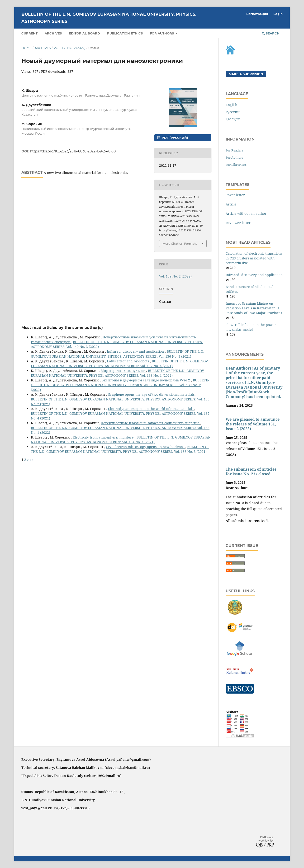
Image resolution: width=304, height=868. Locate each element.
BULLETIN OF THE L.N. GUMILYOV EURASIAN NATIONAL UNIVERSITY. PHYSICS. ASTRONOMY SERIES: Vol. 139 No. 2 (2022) (120, 385)
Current (29, 33)
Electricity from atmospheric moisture (104, 437)
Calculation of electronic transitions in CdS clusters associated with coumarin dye (254, 258)
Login (278, 14)
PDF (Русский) (174, 138)
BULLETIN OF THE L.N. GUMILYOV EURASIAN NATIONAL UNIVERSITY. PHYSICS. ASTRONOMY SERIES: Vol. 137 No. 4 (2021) (119, 363)
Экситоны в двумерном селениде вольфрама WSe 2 (146, 380)
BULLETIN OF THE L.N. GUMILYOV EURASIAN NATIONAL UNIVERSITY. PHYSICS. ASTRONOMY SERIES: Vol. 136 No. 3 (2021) (118, 354)
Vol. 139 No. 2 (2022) (69, 48)
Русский (233, 112)
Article (231, 204)
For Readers (234, 150)
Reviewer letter (238, 223)
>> (32, 460)
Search (271, 33)
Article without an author (246, 213)
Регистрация (257, 14)
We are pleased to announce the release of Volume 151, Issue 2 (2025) (253, 424)
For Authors (234, 157)
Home (26, 48)
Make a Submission (246, 74)
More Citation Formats (180, 244)
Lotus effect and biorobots (128, 361)
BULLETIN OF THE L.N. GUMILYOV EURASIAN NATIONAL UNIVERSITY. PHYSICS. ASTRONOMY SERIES (109, 18)
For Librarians (236, 165)
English (231, 105)
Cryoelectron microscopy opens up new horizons (146, 447)
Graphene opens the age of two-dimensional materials (152, 394)
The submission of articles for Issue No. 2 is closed (251, 472)
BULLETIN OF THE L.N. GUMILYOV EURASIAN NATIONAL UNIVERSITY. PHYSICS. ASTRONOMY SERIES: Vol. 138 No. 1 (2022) (117, 373)
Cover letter (235, 195)
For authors (162, 33)
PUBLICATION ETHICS (125, 33)
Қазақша (233, 119)
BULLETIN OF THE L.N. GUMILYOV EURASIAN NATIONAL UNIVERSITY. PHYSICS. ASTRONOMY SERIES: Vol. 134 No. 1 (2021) (121, 440)
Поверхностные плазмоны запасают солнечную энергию (150, 423)
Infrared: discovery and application (136, 351)
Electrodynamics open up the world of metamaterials (151, 409)
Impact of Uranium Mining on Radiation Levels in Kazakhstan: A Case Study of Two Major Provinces (254, 308)
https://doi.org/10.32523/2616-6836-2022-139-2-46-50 (73, 151)
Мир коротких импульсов (123, 371)
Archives (53, 33)
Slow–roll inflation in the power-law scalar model (251, 327)
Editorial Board (84, 33)
